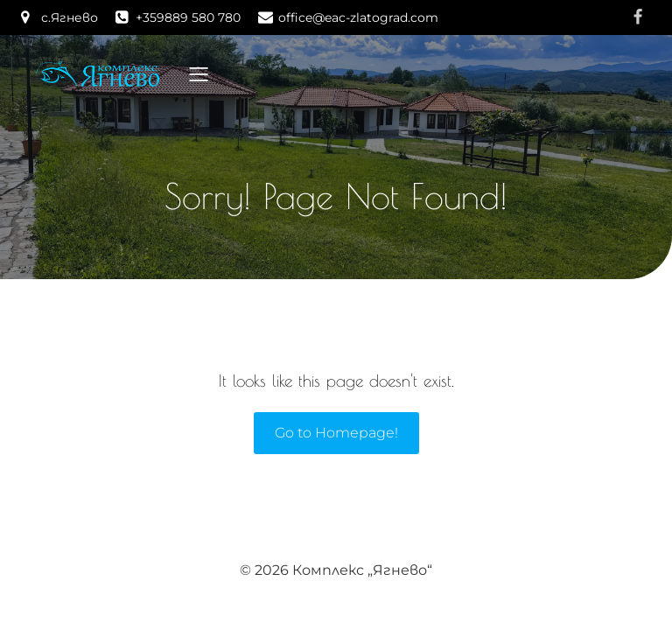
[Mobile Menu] (199, 73)
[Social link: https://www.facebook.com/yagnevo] (638, 17)
